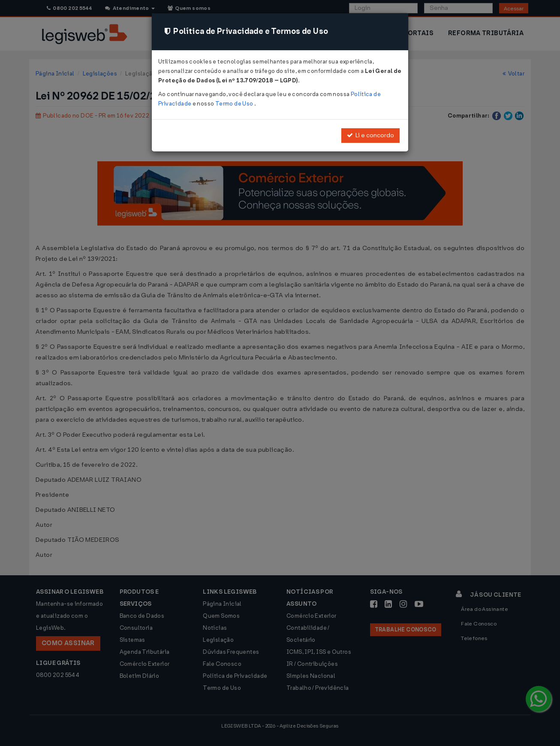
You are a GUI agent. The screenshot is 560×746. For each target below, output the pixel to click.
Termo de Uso (235, 104)
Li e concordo (370, 135)
